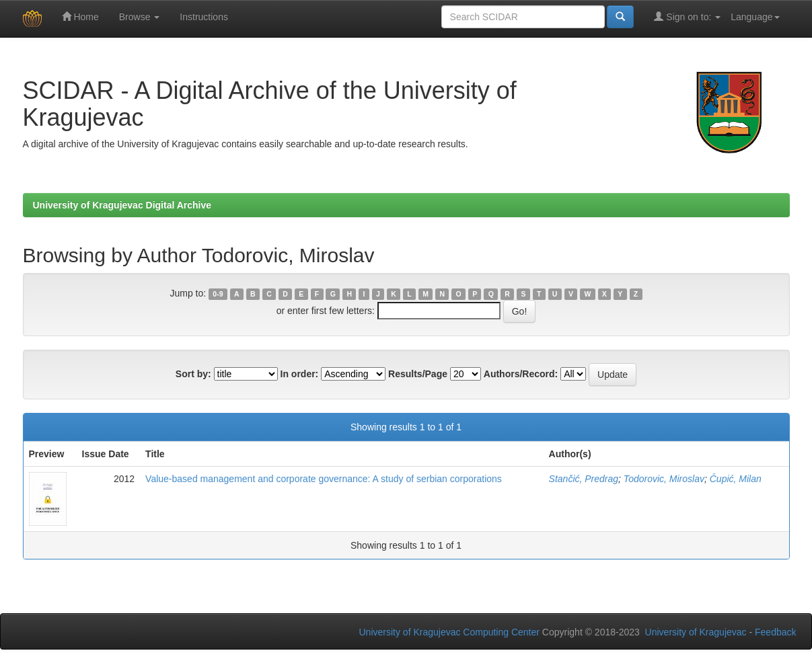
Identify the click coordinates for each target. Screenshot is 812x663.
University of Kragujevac (696, 632)
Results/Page (418, 374)
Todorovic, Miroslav (664, 479)
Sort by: (193, 374)
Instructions (204, 17)
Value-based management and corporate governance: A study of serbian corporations (324, 479)
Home (80, 16)
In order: (300, 374)
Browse (140, 17)
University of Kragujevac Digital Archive (122, 205)
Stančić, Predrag (584, 479)
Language (755, 17)
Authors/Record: (521, 374)
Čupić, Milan (736, 479)
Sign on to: (687, 16)
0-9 (218, 294)
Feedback (775, 632)
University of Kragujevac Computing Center (449, 632)
